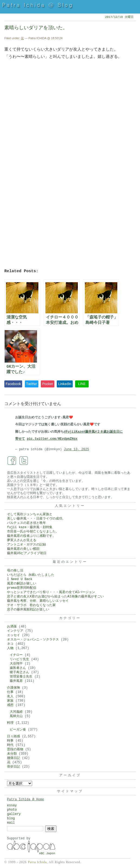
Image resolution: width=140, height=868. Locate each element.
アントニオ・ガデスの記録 (26, 545)
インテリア (15, 631)
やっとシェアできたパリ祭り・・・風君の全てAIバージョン (51, 592)
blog (11, 818)
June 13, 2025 (76, 449)
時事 (10, 741)
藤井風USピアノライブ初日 (27, 553)
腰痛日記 (14, 758)
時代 (10, 745)
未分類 (12, 754)
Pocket (48, 384)
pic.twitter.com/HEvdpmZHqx (52, 439)
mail (11, 823)
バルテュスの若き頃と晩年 (26, 523)
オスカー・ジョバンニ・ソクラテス (33, 640)
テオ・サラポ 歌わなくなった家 (31, 605)
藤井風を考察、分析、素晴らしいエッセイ (38, 601)
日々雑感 (14, 737)
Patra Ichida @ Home (26, 800)
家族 (10, 701)
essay (12, 805)
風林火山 (16, 716)
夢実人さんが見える (22, 540)
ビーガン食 (18, 730)
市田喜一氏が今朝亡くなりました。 (33, 532)
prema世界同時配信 (22, 588)
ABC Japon (47, 853)
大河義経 (16, 712)
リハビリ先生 (19, 659)
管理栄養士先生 (21, 677)
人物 (10, 648)
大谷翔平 (16, 664)
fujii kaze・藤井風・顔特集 (30, 527)
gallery (14, 814)
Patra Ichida (37, 862)
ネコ (10, 644)
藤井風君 (16, 681)
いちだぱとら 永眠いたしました (31, 575)
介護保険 (14, 688)
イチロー (16, 655)
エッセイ (14, 635)
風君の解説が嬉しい (22, 584)
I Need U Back (20, 579)
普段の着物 (15, 749)
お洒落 (12, 627)
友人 (10, 696)
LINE (82, 384)
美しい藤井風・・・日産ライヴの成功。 (36, 519)
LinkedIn (65, 384)
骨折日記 (14, 767)
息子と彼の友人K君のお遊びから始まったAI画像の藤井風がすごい (55, 597)
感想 (10, 705)
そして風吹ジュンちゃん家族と (30, 514)
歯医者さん (18, 668)
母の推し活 (15, 571)
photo (12, 810)
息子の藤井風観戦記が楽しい (28, 610)
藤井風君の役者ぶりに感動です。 (31, 536)
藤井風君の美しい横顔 (23, 549)
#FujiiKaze (74, 432)
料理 (10, 723)
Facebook (13, 384)
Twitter (32, 384)
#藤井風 (89, 432)
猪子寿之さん (19, 672)
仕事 (10, 692)
